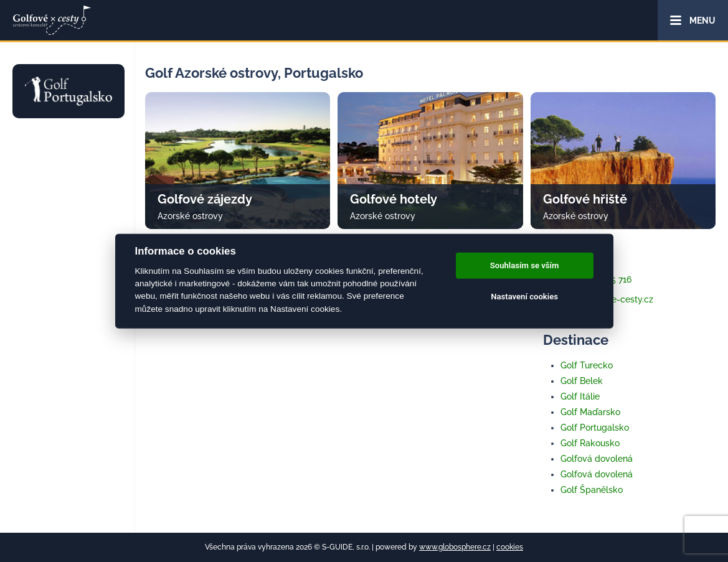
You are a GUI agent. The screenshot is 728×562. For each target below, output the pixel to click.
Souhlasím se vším (525, 265)
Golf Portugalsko (595, 428)
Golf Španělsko (592, 490)
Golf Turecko (587, 365)
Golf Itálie (580, 396)
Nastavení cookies (524, 297)
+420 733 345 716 (587, 279)
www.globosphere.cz (455, 547)
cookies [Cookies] (510, 547)
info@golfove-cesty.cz (598, 299)
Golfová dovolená (597, 459)
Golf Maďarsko (590, 412)
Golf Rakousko (590, 443)
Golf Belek (582, 381)
